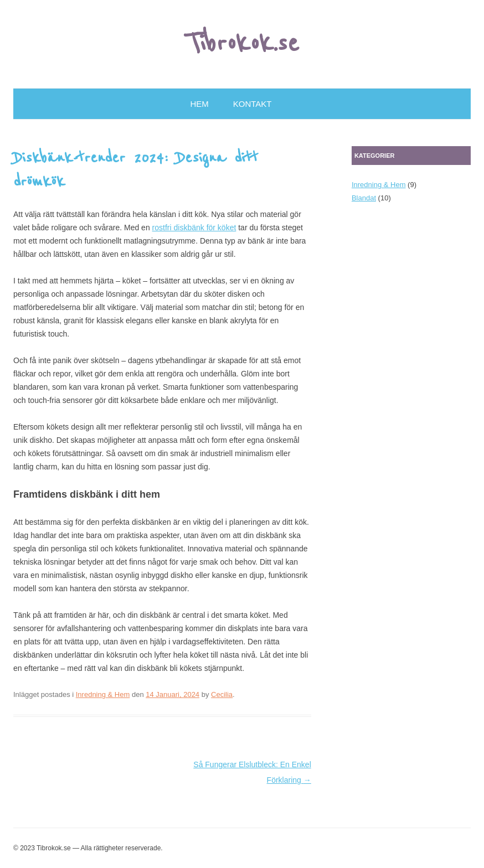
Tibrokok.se (242, 44)
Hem (200, 104)
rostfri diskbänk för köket (194, 228)
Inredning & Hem (103, 694)
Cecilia (222, 694)
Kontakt (253, 104)
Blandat (364, 198)
